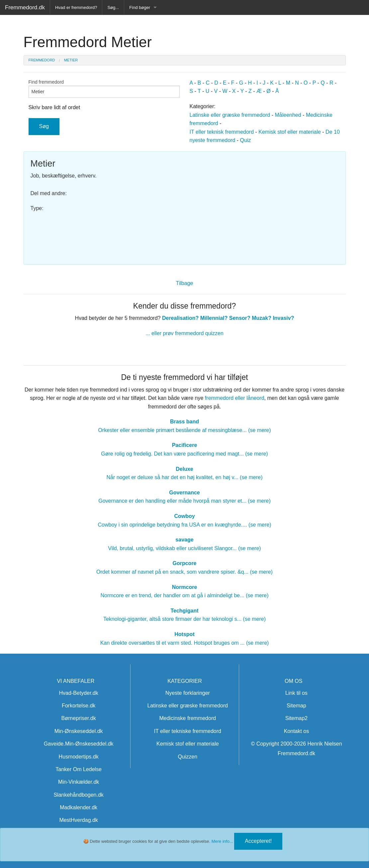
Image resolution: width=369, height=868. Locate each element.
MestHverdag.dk (79, 820)
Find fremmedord (104, 89)
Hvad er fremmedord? (76, 7)
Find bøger (140, 7)
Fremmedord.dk (25, 7)
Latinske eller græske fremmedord (230, 115)
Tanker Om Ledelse (79, 769)
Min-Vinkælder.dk (79, 782)
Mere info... (222, 841)
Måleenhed (288, 115)
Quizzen (187, 757)
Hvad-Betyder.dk (78, 693)
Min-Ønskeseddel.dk (79, 731)
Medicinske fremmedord (187, 718)
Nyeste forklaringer (188, 693)
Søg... (113, 7)
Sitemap (296, 706)
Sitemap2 (297, 718)
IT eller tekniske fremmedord (188, 731)
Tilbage (185, 283)
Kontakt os (297, 731)
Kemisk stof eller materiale (290, 132)
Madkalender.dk (79, 807)
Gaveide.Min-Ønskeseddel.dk (79, 744)
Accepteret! (258, 841)
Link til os (296, 693)
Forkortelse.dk (79, 706)
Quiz (246, 140)
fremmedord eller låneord (235, 398)
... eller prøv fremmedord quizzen (184, 333)
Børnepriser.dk (79, 718)
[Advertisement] (264, 205)
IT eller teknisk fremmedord (222, 132)
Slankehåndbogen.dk (78, 795)
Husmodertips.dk (79, 757)
